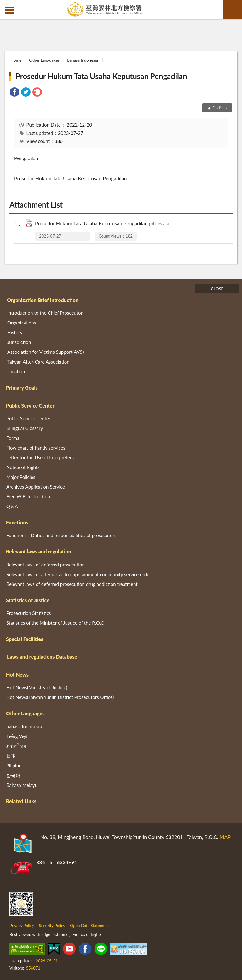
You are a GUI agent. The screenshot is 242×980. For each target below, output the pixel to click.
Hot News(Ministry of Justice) (37, 687)
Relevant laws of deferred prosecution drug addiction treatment (72, 584)
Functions (17, 522)
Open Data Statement (89, 926)
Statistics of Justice (28, 600)
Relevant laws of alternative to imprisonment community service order (79, 574)
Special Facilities (25, 639)
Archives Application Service (36, 487)
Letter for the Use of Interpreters (40, 457)
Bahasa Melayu (22, 785)
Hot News (17, 675)
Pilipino (14, 765)
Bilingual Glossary (25, 428)
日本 (11, 756)
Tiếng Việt (17, 736)
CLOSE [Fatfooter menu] (217, 289)
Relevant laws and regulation (39, 551)
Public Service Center (30, 406)
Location (16, 371)
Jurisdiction (19, 342)
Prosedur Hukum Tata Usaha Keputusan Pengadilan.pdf (103, 224)
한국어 (13, 775)
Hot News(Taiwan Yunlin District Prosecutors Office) (60, 697)
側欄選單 (9, 10)
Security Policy (52, 926)
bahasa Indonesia (83, 60)
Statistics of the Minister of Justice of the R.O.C (55, 623)
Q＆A (12, 506)
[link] (14, 93)
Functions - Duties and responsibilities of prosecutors (61, 535)
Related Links (21, 801)
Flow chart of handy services (36, 448)
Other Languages (44, 60)
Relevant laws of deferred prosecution (46, 565)
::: (5, 5)
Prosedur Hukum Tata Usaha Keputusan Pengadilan (101, 76)
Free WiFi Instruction (28, 496)
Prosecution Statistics (29, 613)
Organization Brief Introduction (43, 300)
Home (16, 60)
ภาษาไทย (16, 746)
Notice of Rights (23, 467)
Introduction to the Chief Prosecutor (45, 313)
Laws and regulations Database (42, 657)
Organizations (22, 323)
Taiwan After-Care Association (38, 362)
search (233, 9)
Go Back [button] (220, 108)
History (15, 332)
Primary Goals (22, 388)
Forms (13, 438)
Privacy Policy (22, 926)
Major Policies (21, 477)
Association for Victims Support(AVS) (45, 352)
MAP (225, 837)
